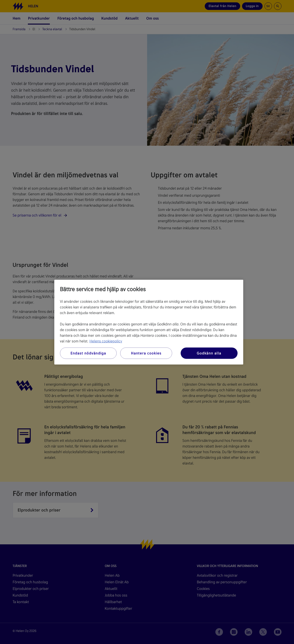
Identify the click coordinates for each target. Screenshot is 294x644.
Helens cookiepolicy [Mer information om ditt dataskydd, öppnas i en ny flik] (106, 341)
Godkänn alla (209, 353)
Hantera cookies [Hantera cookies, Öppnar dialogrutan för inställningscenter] (146, 353)
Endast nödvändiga (88, 353)
